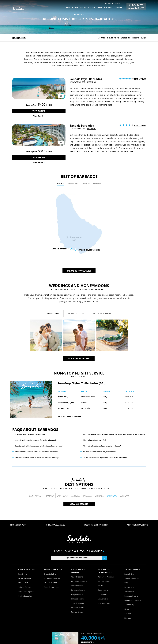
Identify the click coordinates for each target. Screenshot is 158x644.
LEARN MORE (87, 563)
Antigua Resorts (77, 515)
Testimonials (129, 512)
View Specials (23, 503)
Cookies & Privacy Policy (73, 638)
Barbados (19, 38)
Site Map (128, 539)
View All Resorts (79, 425)
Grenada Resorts (77, 524)
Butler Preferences (51, 508)
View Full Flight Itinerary (70, 337)
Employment (129, 508)
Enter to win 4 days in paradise (79, 472)
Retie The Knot (102, 234)
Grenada (99, 416)
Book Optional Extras (52, 499)
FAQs (126, 503)
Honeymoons (76, 234)
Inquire (100, 506)
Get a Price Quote (24, 499)
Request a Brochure (132, 517)
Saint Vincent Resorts (79, 502)
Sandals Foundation (132, 499)
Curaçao (124, 416)
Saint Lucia (63, 416)
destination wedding (51, 215)
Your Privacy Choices (105, 638)
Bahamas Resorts (77, 519)
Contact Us (90, 638)
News (127, 530)
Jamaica (50, 416)
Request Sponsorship (132, 521)
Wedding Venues (104, 502)
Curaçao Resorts (77, 533)
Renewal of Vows (104, 524)
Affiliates (128, 534)
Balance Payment (51, 503)
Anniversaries (103, 519)
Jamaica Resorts (77, 506)
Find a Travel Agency (26, 512)
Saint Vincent (36, 416)
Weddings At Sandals (79, 279)
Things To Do (113, 38)
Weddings (126, 38)
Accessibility (129, 525)
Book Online (22, 495)
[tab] (61, 104)
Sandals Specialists (25, 517)
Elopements (102, 515)
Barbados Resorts (78, 528)
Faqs (144, 38)
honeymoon (69, 215)
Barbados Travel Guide (79, 191)
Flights (136, 38)
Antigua (75, 416)
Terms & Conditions (52, 638)
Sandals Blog (129, 495)
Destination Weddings (106, 497)
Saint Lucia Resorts (78, 511)
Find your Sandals (24, 508)
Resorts (101, 38)
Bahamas (87, 416)
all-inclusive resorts (112, 59)
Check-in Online (50, 495)
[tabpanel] (79, 142)
